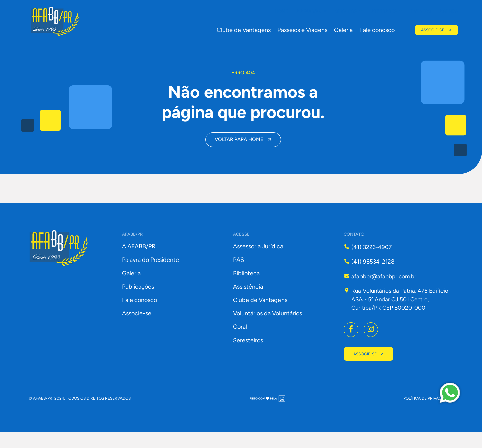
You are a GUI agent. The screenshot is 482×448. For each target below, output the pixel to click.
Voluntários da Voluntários (267, 329)
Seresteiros (248, 356)
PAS (238, 275)
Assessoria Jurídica (258, 262)
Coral (240, 342)
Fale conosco (376, 30)
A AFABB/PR (139, 262)
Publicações (138, 302)
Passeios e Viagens (301, 30)
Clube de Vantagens (242, 30)
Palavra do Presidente (150, 275)
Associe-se (137, 329)
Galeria (342, 30)
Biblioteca (246, 289)
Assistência (248, 302)
